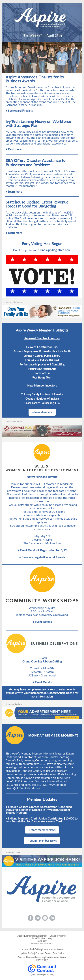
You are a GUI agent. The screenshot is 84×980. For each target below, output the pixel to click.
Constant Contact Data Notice (50, 953)
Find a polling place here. (55, 250)
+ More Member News (42, 830)
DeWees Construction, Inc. (42, 347)
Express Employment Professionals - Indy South (42, 351)
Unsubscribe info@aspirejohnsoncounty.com (42, 949)
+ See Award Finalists (19, 110)
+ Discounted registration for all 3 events (42, 557)
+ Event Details (42, 622)
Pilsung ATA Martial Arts (42, 369)
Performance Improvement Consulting (42, 364)
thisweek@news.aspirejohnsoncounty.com (46, 957)
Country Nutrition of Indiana (42, 398)
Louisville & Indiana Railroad (42, 360)
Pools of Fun (42, 373)
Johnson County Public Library (42, 356)
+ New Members (42, 412)
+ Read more (13, 149)
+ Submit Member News (42, 841)
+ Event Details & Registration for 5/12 (42, 550)
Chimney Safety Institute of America (42, 394)
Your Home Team (42, 377)
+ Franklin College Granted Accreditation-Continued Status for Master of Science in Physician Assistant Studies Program (39, 810)
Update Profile (27, 953)
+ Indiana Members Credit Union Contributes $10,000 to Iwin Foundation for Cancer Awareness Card (42, 820)
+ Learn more (14, 191)
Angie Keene (66, 693)
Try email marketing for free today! (42, 975)
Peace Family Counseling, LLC (42, 403)
